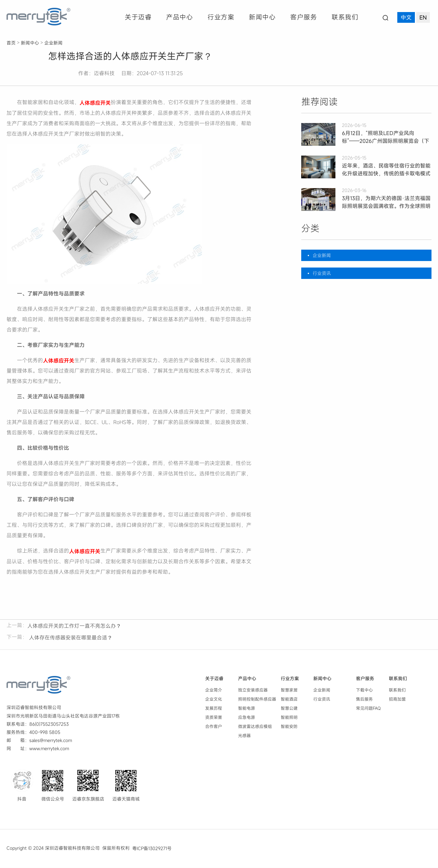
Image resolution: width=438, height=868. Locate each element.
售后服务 (364, 700)
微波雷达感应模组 (255, 727)
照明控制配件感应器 (257, 700)
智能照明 (289, 718)
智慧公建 (289, 709)
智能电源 (247, 709)
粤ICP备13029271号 (152, 849)
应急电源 (247, 718)
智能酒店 (289, 700)
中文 (406, 18)
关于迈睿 (138, 17)
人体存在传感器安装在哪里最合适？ (70, 639)
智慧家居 (289, 691)
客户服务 (304, 17)
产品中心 (179, 17)
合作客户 (214, 727)
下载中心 (364, 691)
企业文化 (214, 700)
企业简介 (214, 691)
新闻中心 (262, 17)
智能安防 (289, 727)
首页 (11, 43)
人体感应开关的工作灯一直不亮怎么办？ (74, 627)
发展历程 (214, 709)
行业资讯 (322, 273)
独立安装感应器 (253, 691)
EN (423, 18)
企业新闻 (53, 43)
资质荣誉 (214, 718)
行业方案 (221, 17)
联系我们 (345, 17)
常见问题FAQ (368, 709)
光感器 (244, 737)
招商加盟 (397, 700)
